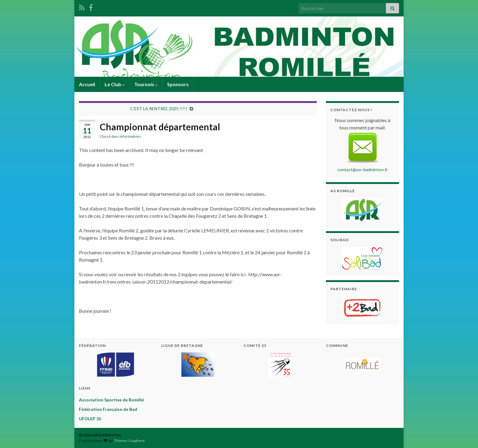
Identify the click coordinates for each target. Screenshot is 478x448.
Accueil (87, 84)
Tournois (146, 84)
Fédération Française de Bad (108, 409)
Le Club (115, 84)
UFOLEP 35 (90, 419)
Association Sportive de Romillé (111, 400)
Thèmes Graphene (129, 441)
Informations (130, 136)
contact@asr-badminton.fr (363, 169)
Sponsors (178, 84)
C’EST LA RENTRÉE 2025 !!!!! (159, 109)
